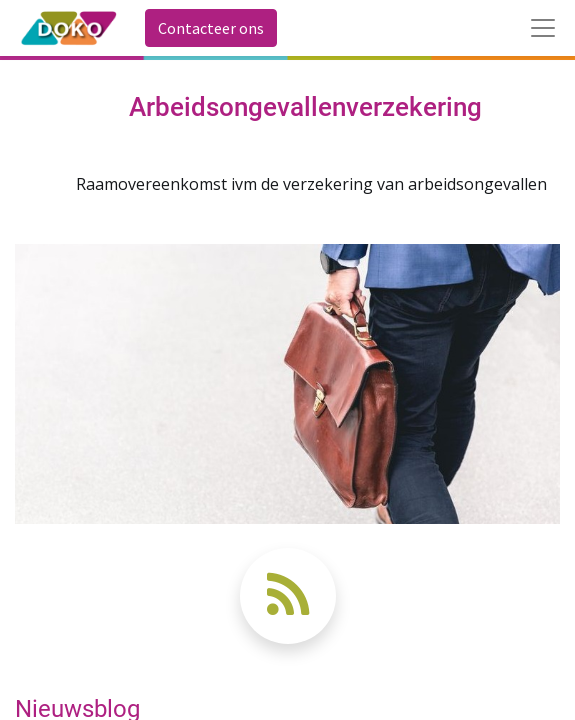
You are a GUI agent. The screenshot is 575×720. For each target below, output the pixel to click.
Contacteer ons (211, 28)
